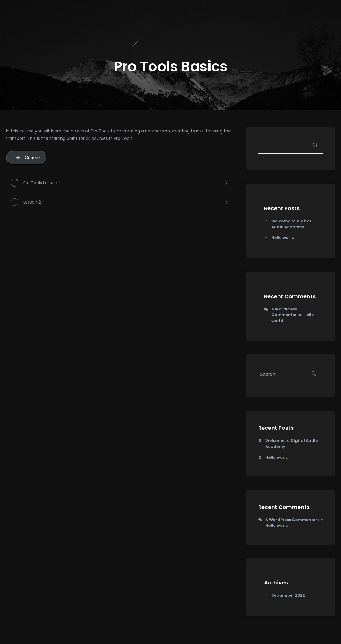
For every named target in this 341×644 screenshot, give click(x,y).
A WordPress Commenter (284, 312)
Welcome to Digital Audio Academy (291, 224)
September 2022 (288, 595)
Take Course (27, 158)
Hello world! (284, 238)
